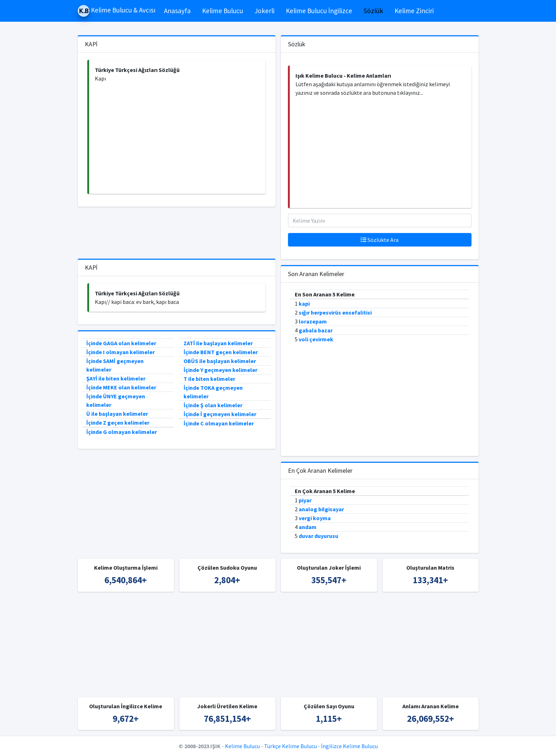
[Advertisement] (177, 138)
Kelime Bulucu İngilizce (319, 11)
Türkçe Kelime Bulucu (290, 746)
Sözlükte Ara (380, 240)
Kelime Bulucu (223, 11)
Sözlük (373, 11)
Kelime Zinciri (414, 11)
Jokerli (264, 11)
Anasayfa (177, 11)
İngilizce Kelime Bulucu (349, 746)
